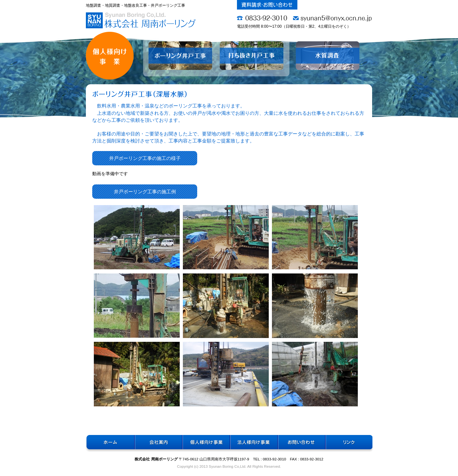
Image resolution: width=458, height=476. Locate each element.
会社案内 (158, 444)
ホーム (110, 444)
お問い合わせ (301, 444)
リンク (349, 444)
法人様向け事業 (253, 444)
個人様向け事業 (205, 444)
